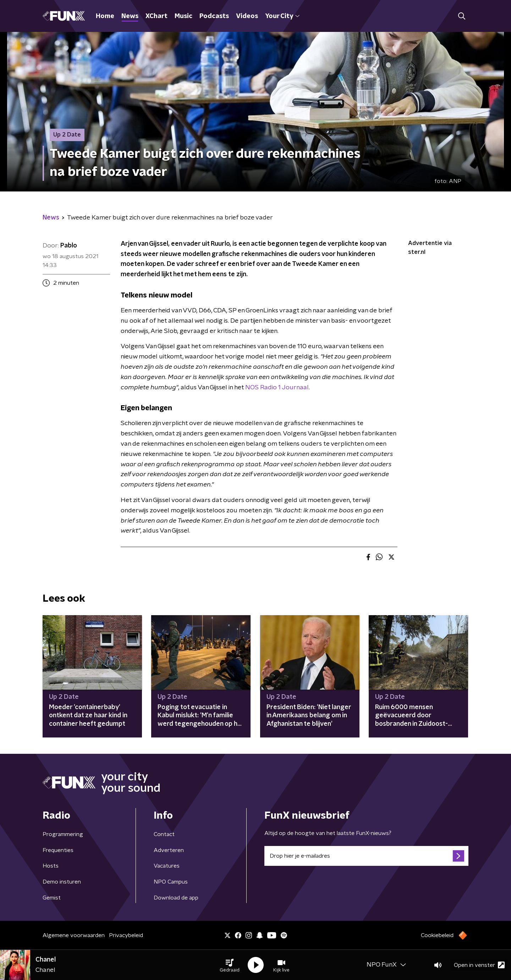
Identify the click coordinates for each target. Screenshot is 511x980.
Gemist (52, 898)
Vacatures (167, 866)
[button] (230, 965)
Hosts (51, 866)
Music (183, 16)
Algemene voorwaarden (74, 935)
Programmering (63, 834)
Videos (247, 16)
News (130, 16)
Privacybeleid (126, 935)
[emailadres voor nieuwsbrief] (366, 856)
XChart (156, 16)
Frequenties (58, 850)
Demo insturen (62, 882)
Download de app (176, 898)
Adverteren (169, 850)
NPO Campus (171, 882)
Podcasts (214, 16)
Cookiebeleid (437, 935)
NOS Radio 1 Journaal (277, 388)
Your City (282, 16)
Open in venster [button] (479, 965)
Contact (164, 834)
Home (105, 16)
